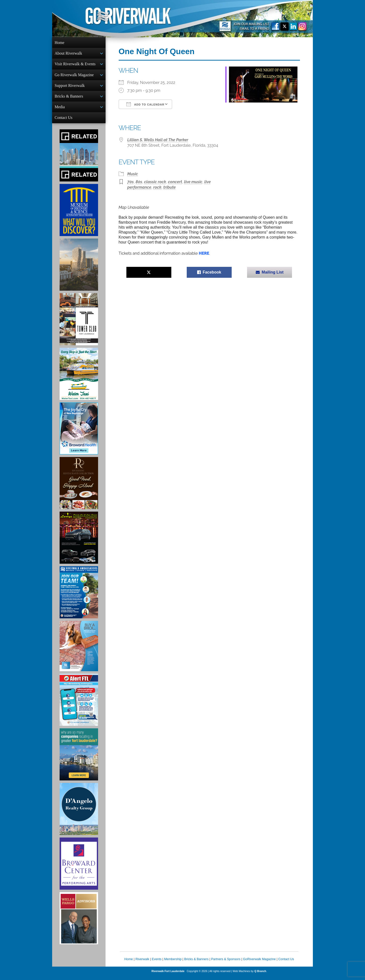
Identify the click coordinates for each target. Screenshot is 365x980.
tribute (170, 187)
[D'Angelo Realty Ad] (79, 813)
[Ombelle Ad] (79, 269)
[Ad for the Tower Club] (79, 323)
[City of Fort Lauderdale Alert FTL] (79, 704)
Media (60, 110)
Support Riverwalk (70, 87)
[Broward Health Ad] (79, 432)
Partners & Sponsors (226, 963)
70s (131, 182)
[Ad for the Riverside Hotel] (79, 487)
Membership (173, 963)
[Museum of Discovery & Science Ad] (79, 214)
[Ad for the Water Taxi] (79, 378)
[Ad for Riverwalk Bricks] (79, 650)
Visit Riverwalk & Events (75, 65)
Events (157, 963)
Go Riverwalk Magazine (74, 76)
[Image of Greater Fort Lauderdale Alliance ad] (79, 758)
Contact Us (64, 121)
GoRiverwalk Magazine (259, 963)
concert (175, 182)
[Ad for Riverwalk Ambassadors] (79, 596)
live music (193, 182)
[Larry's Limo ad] (79, 542)
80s (139, 182)
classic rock (155, 182)
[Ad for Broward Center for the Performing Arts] (79, 868)
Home (59, 43)
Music (133, 174)
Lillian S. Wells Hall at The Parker (158, 140)
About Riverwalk (68, 54)
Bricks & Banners (69, 99)
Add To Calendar (145, 104)
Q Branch (260, 975)
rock (157, 187)
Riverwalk (142, 963)
